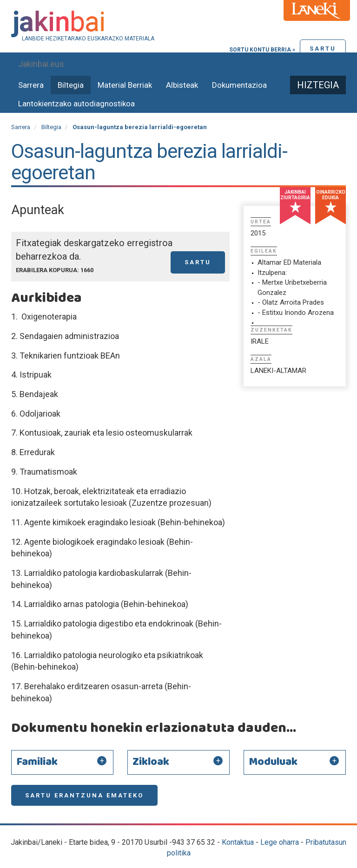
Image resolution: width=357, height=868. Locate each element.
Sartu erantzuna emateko (84, 795)
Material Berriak (125, 85)
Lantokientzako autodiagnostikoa (76, 104)
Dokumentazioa (239, 85)
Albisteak (182, 85)
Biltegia (71, 85)
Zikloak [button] (151, 762)
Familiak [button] (37, 762)
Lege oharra (280, 842)
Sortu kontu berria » (262, 50)
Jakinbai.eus (41, 64)
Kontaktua (238, 842)
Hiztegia (318, 85)
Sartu (323, 49)
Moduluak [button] (273, 762)
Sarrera (31, 85)
